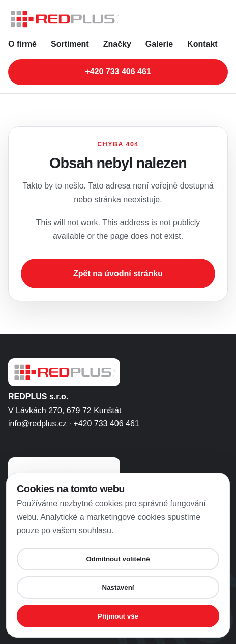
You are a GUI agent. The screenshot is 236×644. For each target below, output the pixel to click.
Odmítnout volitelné (118, 559)
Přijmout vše (118, 616)
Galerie (159, 44)
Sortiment (70, 44)
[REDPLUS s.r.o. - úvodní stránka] (118, 19)
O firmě (22, 44)
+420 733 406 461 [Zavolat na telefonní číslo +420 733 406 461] (118, 72)
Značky (117, 44)
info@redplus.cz (37, 424)
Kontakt (202, 44)
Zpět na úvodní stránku (118, 273)
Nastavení (118, 588)
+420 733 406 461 (106, 424)
